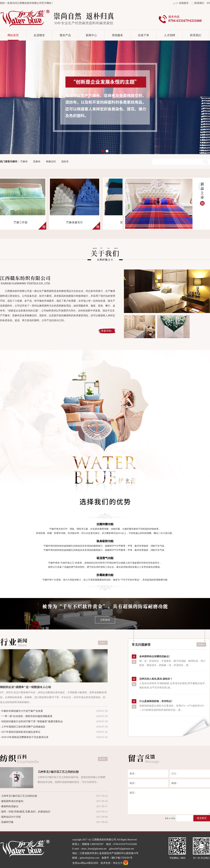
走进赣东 (39, 35)
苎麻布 (24, 162)
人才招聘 (170, 35)
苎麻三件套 (22, 222)
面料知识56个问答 (11, 817)
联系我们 (199, 3)
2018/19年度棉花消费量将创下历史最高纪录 (25, 737)
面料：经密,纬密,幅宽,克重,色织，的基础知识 (26, 812)
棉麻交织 (51, 162)
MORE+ (103, 643)
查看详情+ (107, 331)
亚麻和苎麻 (7, 822)
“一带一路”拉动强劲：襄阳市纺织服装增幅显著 (27, 716)
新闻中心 (91, 35)
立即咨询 (105, 620)
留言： (169, 802)
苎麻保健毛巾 (76, 222)
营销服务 (117, 35)
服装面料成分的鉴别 (12, 801)
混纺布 (65, 162)
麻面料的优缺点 (10, 806)
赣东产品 (65, 35)
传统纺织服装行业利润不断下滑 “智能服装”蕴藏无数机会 (32, 721)
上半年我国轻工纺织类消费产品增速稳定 (23, 727)
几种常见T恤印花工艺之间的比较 (58, 772)
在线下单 (143, 35)
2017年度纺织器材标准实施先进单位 (21, 732)
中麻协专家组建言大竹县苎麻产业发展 (22, 711)
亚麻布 (37, 162)
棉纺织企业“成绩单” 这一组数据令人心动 (25, 687)
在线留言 (184, 3)
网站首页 (13, 35)
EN (208, 3)
